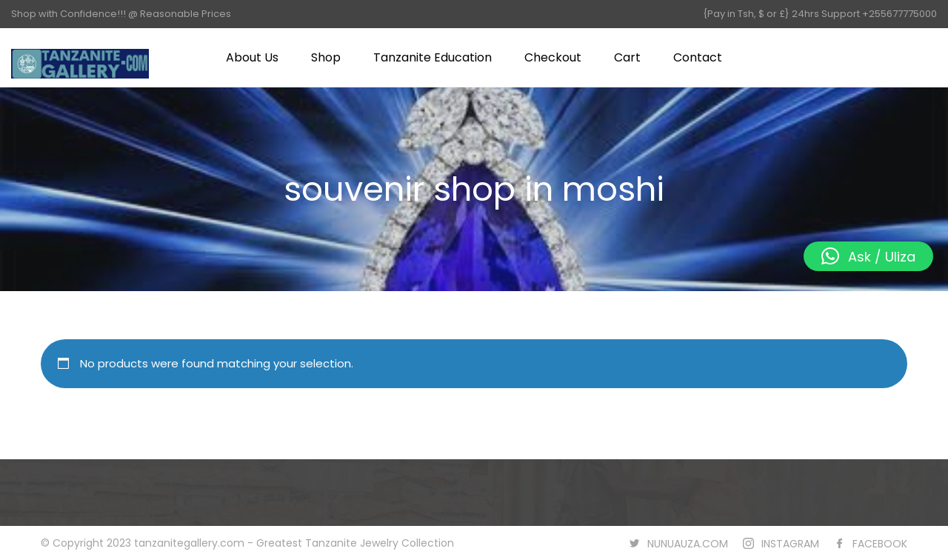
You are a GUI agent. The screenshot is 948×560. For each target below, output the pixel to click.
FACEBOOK (880, 544)
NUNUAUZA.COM (688, 544)
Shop (326, 57)
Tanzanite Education (433, 57)
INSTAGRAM (790, 544)
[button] (868, 256)
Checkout (553, 57)
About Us (252, 57)
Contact (698, 57)
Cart (627, 57)
